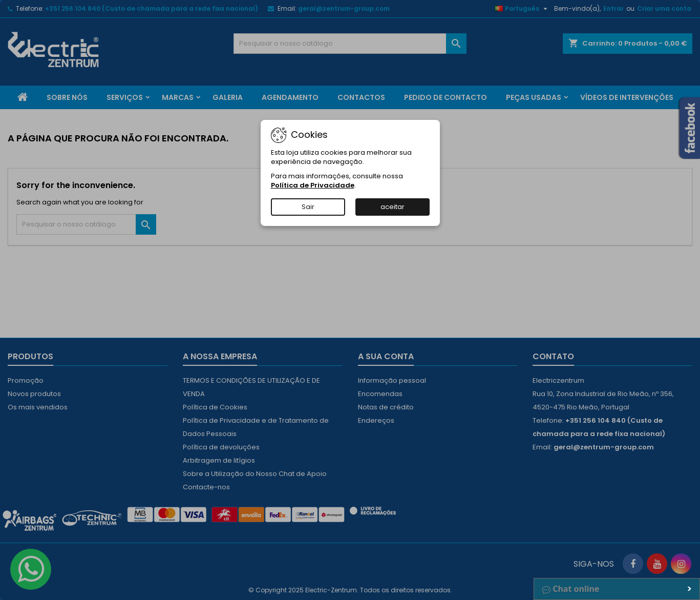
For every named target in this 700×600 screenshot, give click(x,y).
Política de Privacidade (313, 185)
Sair (308, 207)
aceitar (393, 207)
